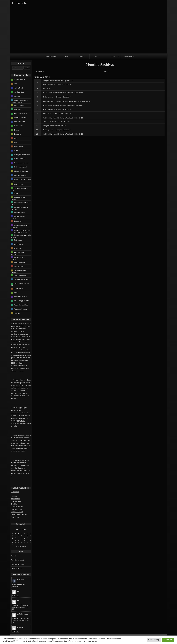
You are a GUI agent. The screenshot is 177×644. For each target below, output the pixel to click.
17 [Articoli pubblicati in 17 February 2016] (19, 540)
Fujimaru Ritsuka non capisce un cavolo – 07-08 (21, 607)
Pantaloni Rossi (16, 509)
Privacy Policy (129, 56)
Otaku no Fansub (17, 507)
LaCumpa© (15, 492)
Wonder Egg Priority (21, 301)
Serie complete (20, 266)
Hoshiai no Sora (20, 175)
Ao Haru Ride (19, 92)
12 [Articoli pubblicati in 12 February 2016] (25, 538)
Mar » (24, 546)
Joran (16, 193)
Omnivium (14, 504)
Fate (16, 138)
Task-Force (15, 517)
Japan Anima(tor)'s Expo (19, 189)
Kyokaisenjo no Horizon (18, 217)
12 (37, 101)
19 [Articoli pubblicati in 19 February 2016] (25, 540)
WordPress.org (16, 568)
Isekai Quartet (19, 184)
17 (37, 109)
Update (17, 293)
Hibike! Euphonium (21, 171)
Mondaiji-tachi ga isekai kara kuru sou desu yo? (21, 231)
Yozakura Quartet (20, 309)
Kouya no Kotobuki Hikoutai (19, 208)
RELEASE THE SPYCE (18, 258)
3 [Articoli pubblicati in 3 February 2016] (19, 536)
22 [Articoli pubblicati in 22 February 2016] (13, 542)
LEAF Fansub (16, 501)
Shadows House (20, 275)
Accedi (13, 556)
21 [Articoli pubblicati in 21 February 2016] (30, 540)
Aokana (17, 96)
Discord (82, 56)
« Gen (18, 546)
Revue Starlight (20, 262)
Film (16, 142)
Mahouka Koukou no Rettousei (20, 226)
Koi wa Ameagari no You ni (20, 203)
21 (37, 120)
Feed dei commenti (18, 564)
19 (37, 114)
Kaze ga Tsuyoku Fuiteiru (19, 198)
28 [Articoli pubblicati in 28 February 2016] (30, 542)
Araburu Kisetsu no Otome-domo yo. (19, 101)
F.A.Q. (97, 56)
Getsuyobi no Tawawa (22, 155)
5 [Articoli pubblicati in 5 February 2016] (25, 536)
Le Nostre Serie (51, 56)
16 (37, 105)
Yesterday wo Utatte (21, 305)
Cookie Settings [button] (154, 640)
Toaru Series (19, 288)
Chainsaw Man (20, 122)
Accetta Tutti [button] (168, 640)
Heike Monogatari (21, 167)
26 (37, 130)
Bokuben (17, 109)
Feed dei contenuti (17, 560)
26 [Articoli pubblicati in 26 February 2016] (25, 542)
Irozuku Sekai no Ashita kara (21, 180)
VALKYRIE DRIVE (21, 297)
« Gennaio (40, 71)
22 (37, 126)
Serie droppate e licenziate (18, 271)
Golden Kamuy (20, 159)
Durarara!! (18, 134)
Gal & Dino (18, 150)
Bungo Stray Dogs (21, 113)
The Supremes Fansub (19, 515)
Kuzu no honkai (20, 212)
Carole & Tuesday (21, 118)
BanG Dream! (19, 105)
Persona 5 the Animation (18, 253)
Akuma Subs (15, 499)
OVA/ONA (18, 248)
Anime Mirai (18, 88)
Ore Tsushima (19, 244)
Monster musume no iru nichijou (21, 236)
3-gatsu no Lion (20, 80)
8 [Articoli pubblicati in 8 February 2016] (13, 538)
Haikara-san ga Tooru (22, 163)
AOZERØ (14, 496)
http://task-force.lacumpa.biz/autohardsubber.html (21, 423)
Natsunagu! (18, 240)
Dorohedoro (18, 126)
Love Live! (18, 221)
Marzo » (106, 72)
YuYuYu (17, 313)
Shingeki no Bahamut (22, 279)
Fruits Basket (19, 146)
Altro (16, 84)
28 (37, 134)
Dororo (17, 130)
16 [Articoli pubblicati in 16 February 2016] (16, 540)
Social (113, 56)
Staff (66, 56)
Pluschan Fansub (17, 512)
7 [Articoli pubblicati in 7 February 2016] (30, 536)
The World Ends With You (20, 284)
